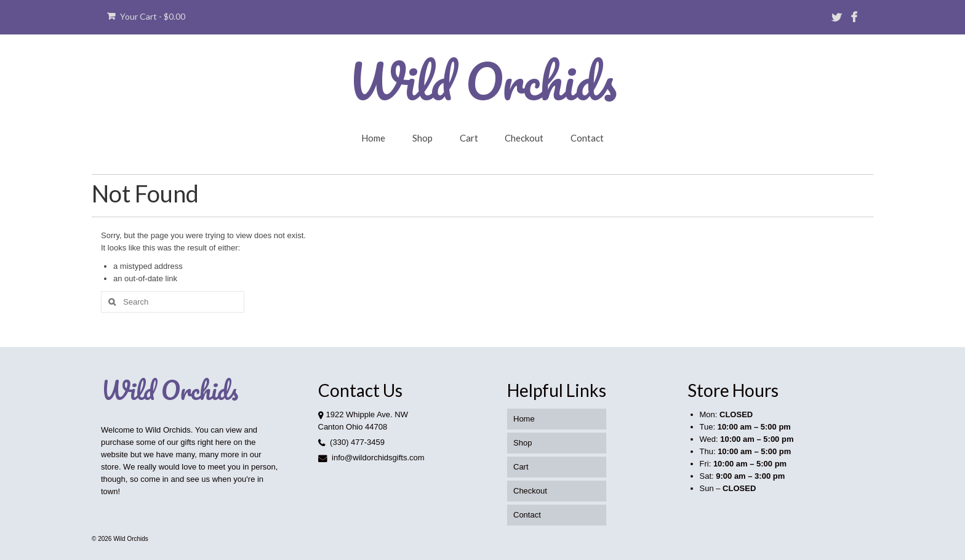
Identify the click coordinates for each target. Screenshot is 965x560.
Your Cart (146, 16)
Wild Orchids (482, 81)
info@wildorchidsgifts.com (371, 458)
